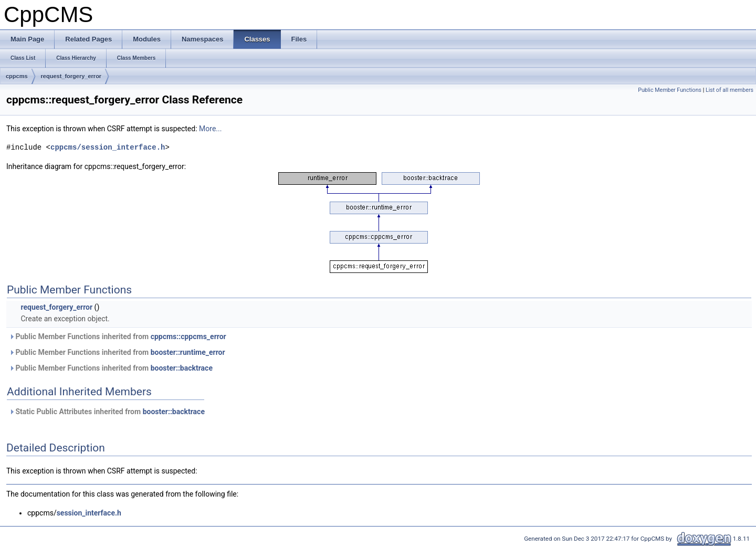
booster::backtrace (182, 368)
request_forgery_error (71, 76)
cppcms (17, 76)
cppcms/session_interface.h (108, 147)
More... (210, 129)
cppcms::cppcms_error (188, 336)
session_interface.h (89, 513)
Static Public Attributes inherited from (107, 412)
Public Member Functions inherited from (118, 336)
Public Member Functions (670, 90)
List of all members (729, 90)
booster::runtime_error (188, 352)
